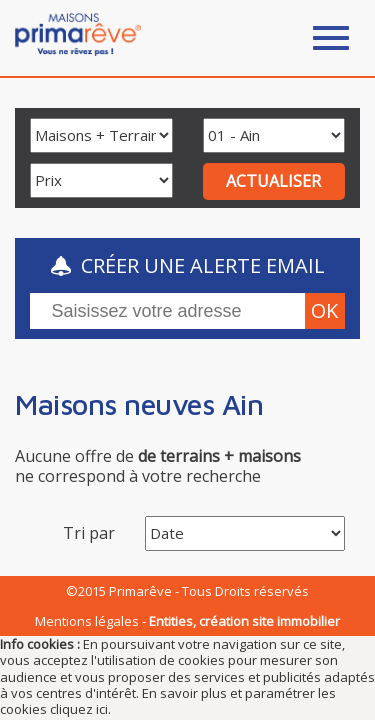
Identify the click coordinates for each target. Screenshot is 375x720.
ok (324, 310)
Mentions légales (87, 621)
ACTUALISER (273, 181)
